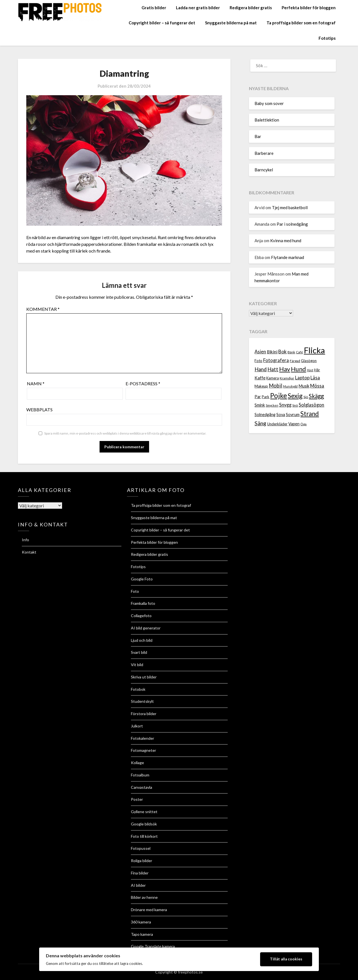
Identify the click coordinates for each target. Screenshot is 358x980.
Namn (36, 383)
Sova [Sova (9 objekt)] (281, 415)
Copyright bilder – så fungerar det (162, 23)
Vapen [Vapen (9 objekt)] (294, 424)
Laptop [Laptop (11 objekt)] (302, 378)
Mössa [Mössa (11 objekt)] (317, 386)
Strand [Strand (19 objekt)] (310, 414)
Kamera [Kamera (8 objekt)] (273, 378)
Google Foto (142, 579)
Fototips (327, 38)
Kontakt (29, 552)
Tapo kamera (142, 934)
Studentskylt (142, 701)
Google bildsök (144, 824)
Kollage (137, 763)
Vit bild (137, 665)
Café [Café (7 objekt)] (299, 352)
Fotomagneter (143, 750)
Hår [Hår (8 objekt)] (317, 370)
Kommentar (43, 309)
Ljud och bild (142, 640)
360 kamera (141, 922)
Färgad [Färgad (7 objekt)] (295, 361)
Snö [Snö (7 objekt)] (295, 405)
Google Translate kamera (153, 946)
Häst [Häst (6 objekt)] (310, 370)
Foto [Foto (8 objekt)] (258, 361)
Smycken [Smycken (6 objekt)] (272, 405)
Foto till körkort (144, 836)
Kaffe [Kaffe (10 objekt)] (260, 378)
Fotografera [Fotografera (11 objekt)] (276, 360)
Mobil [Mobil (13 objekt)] (275, 386)
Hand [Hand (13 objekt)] (261, 369)
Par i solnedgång (292, 224)
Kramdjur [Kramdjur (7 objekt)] (287, 378)
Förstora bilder (144, 714)
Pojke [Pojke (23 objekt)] (279, 396)
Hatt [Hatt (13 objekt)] (273, 369)
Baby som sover (269, 103)
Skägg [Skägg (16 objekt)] (316, 396)
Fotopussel (141, 848)
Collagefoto (141, 616)
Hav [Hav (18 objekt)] (285, 369)
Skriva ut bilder (144, 677)
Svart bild (139, 652)
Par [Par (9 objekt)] (258, 397)
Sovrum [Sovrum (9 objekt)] (293, 415)
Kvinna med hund (286, 241)
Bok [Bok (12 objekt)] (282, 352)
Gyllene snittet (144, 812)
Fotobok (138, 689)
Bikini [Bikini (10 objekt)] (272, 352)
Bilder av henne (144, 897)
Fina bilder (140, 873)
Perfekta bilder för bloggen (309, 8)
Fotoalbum (140, 775)
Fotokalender (143, 738)
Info (25, 540)
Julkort (137, 726)
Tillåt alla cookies (286, 959)
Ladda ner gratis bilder (198, 8)
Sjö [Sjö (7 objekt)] (306, 397)
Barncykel (264, 170)
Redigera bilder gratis (251, 8)
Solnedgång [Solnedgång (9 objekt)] (265, 415)
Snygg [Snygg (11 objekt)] (285, 405)
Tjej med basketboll (290, 207)
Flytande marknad (288, 257)
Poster (137, 799)
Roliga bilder (142, 861)
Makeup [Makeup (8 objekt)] (261, 386)
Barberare (264, 153)
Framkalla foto (143, 603)
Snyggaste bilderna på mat (231, 23)
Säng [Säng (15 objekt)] (260, 423)
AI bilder (138, 885)
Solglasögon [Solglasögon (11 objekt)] (311, 405)
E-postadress (143, 383)
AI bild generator (146, 628)
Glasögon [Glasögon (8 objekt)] (309, 361)
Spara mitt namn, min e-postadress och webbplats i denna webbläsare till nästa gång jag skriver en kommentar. (125, 433)
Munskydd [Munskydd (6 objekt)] (290, 386)
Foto (135, 591)
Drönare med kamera (149, 910)
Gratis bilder (154, 8)
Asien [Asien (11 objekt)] (260, 352)
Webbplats (39, 410)
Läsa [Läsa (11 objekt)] (315, 378)
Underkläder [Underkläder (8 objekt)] (277, 424)
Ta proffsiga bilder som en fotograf (301, 23)
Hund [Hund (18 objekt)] (298, 369)
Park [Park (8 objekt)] (266, 397)
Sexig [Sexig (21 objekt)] (295, 396)
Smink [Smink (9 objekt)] (260, 405)
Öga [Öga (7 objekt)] (303, 424)
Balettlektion (267, 120)
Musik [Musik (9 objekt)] (304, 386)
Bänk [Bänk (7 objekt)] (291, 352)
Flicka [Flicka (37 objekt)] (314, 350)
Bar (258, 136)
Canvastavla (142, 787)
